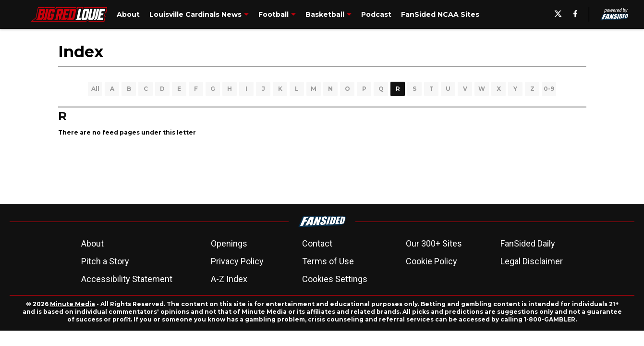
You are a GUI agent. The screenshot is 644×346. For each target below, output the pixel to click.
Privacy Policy (237, 261)
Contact (317, 243)
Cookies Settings (335, 279)
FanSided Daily (528, 243)
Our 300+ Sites (434, 243)
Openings (229, 243)
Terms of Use (328, 261)
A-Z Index (229, 279)
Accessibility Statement (127, 279)
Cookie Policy (431, 261)
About (92, 243)
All (95, 89)
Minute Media (73, 304)
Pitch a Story (105, 261)
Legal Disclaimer (532, 261)
